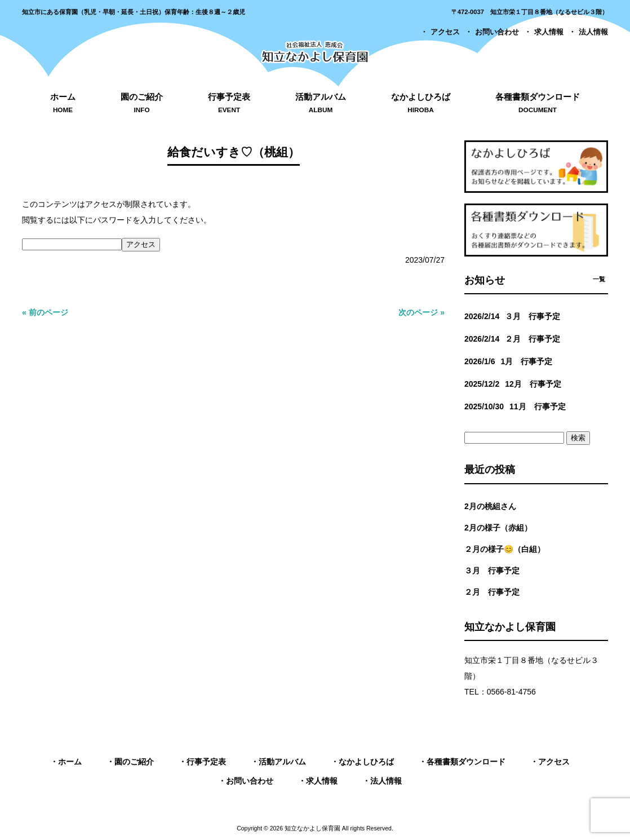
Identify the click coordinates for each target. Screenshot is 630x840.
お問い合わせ (497, 32)
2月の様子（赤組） (498, 528)
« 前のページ (45, 312)
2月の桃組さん (490, 506)
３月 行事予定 (492, 571)
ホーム (70, 762)
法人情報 (593, 32)
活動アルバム (282, 762)
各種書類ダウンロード (466, 762)
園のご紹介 (134, 762)
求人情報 (549, 32)
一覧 (599, 279)
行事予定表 (206, 762)
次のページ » (422, 312)
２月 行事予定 (492, 592)
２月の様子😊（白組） (505, 549)
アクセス (445, 32)
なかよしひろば (366, 762)
